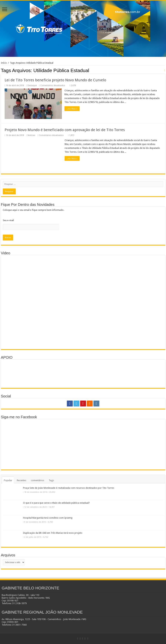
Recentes (22, 480)
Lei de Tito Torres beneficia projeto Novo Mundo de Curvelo (55, 80)
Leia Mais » (72, 109)
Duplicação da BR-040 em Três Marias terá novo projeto (53, 533)
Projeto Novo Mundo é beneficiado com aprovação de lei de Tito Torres (65, 130)
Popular (8, 480)
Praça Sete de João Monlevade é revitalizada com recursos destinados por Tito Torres (69, 488)
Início (4, 63)
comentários (37, 480)
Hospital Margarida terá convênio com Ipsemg (48, 518)
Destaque (32, 85)
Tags (51, 480)
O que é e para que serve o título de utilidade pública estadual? (56, 503)
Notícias (31, 135)
